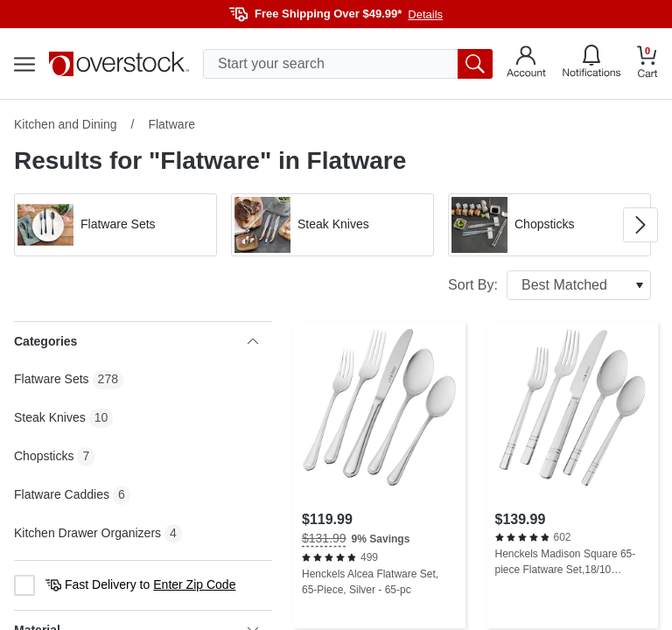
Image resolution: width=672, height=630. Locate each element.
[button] (115, 225)
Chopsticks (44, 456)
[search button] (475, 64)
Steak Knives (50, 417)
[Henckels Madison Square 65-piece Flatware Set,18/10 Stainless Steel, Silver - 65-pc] (573, 475)
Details (425, 14)
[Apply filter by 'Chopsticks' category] (549, 225)
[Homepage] (119, 64)
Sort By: (549, 285)
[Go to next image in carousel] (640, 225)
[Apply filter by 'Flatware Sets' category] (115, 225)
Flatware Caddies (62, 494)
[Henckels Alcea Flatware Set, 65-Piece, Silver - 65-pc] (379, 475)
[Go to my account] (526, 64)
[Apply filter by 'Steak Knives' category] (332, 225)
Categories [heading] (136, 341)
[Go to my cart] (647, 64)
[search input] (348, 64)
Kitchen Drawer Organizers (87, 533)
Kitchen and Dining (66, 124)
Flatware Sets (52, 379)
